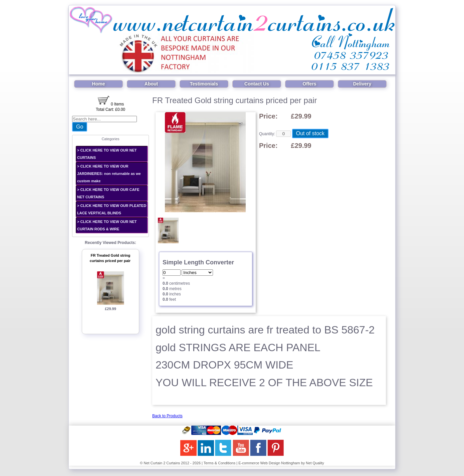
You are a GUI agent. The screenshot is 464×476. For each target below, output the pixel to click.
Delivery (362, 84)
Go (80, 127)
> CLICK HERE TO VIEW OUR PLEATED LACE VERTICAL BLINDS (112, 209)
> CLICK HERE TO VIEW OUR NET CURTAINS (107, 154)
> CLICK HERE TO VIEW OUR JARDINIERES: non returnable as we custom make (109, 174)
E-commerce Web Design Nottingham (269, 463)
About (151, 84)
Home (99, 84)
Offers (309, 84)
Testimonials (204, 84)
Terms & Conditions (219, 463)
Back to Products (167, 416)
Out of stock (310, 133)
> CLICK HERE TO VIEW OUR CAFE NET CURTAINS (108, 193)
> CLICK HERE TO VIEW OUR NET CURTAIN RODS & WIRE (107, 225)
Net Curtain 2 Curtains (162, 463)
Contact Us (257, 84)
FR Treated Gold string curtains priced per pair (110, 258)
